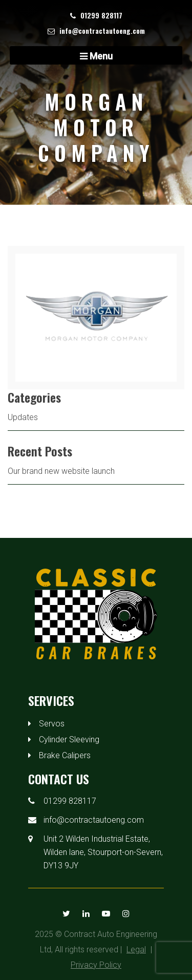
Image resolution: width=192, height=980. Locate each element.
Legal (136, 950)
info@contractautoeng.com (102, 30)
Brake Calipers (65, 755)
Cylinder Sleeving (69, 739)
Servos (52, 724)
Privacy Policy (96, 965)
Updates (23, 417)
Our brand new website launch (61, 471)
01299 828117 (101, 15)
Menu (96, 56)
